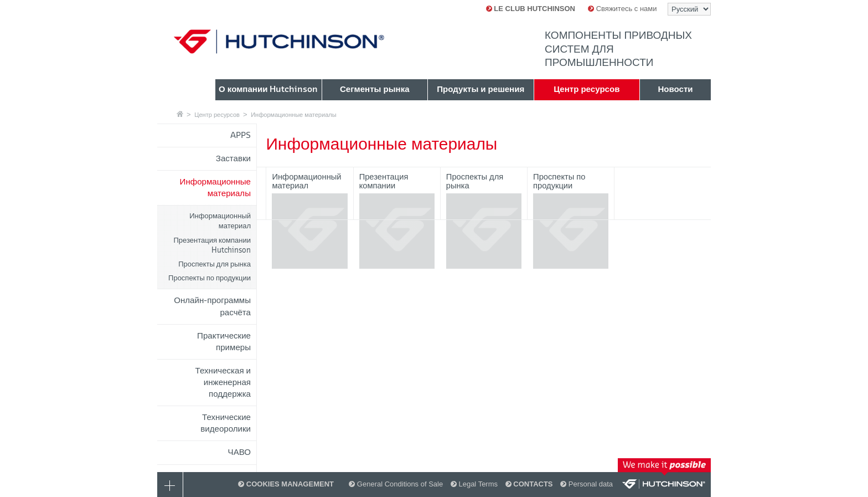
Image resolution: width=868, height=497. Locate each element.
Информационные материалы (294, 115)
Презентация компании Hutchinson (213, 245)
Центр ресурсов (217, 115)
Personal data (587, 484)
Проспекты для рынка (215, 264)
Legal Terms (474, 484)
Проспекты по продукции (210, 278)
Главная (180, 114)
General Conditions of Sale (396, 484)
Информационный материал (220, 221)
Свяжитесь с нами (622, 9)
